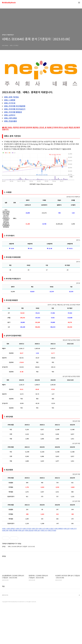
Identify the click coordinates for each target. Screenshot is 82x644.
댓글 (3, 624)
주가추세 (10, 103)
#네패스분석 (37, 530)
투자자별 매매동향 (13, 112)
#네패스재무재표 (13, 530)
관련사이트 (5, 633)
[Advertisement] (41, 551)
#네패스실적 (67, 529)
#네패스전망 (35, 529)
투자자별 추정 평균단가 (15, 109)
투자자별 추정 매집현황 (15, 106)
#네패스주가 (19, 529)
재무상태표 (10, 118)
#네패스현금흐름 (29, 530)
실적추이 (10, 115)
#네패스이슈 (44, 530)
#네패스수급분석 (50, 529)
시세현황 (10, 100)
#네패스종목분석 (11, 529)
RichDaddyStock (9, 3)
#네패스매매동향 (59, 529)
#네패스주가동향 (52, 530)
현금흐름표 (10, 121)
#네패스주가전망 (27, 529)
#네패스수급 (42, 529)
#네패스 (4, 529)
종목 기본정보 (11, 97)
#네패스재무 (5, 530)
